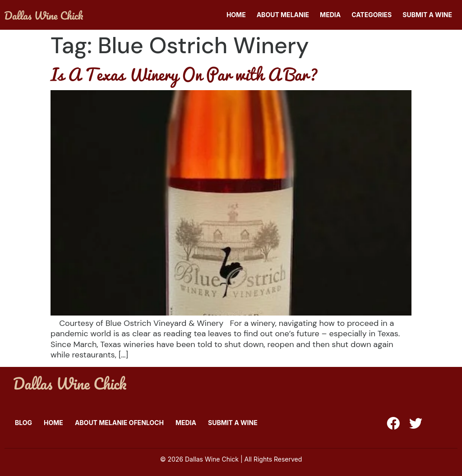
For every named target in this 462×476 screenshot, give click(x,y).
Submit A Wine (427, 15)
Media (330, 15)
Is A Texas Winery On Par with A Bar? (185, 74)
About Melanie (283, 15)
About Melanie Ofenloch (119, 423)
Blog (23, 423)
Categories (372, 15)
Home (236, 15)
